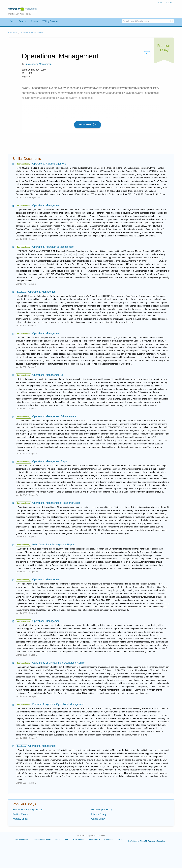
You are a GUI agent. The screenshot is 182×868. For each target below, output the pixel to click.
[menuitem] (160, 3)
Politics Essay (20, 814)
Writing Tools (49, 21)
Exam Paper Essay (102, 810)
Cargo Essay (98, 819)
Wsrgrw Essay (20, 819)
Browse (34, 21)
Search (22, 21)
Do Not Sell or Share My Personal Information (146, 841)
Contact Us (109, 839)
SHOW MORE (88, 125)
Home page (12, 32)
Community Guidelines (42, 839)
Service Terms (94, 839)
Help (120, 839)
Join (160, 3)
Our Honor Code (62, 839)
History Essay (99, 814)
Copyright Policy (22, 839)
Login (169, 3)
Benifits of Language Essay (28, 810)
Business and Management (32, 32)
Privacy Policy (78, 839)
